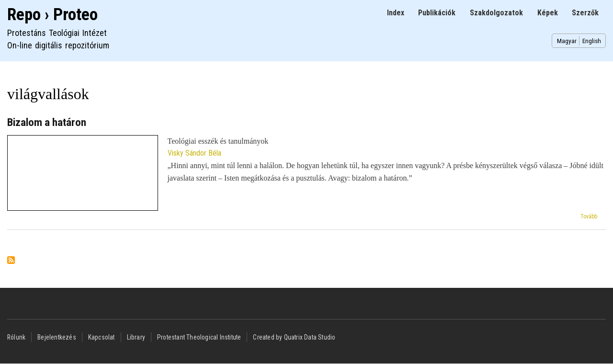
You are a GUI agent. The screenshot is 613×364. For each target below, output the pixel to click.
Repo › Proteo (52, 15)
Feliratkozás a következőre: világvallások (11, 261)
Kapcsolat (102, 337)
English (592, 41)
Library (136, 337)
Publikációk (437, 13)
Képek (548, 13)
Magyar (567, 41)
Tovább (589, 216)
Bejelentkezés (57, 337)
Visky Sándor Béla (194, 153)
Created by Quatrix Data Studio (294, 337)
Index (396, 13)
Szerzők (585, 13)
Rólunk (16, 337)
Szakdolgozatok (496, 13)
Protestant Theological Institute (199, 337)
